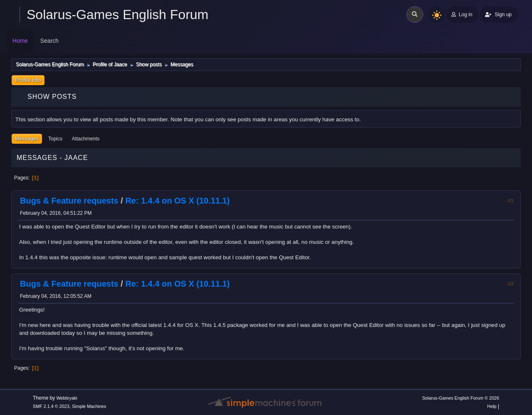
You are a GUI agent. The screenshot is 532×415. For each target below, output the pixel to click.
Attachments (86, 139)
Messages (27, 139)
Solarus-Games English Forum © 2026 (461, 398)
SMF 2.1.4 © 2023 (51, 406)
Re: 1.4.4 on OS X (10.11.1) (177, 201)
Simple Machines (89, 406)
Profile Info (28, 80)
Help (492, 406)
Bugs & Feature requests (69, 201)
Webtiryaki (67, 398)
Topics (55, 139)
